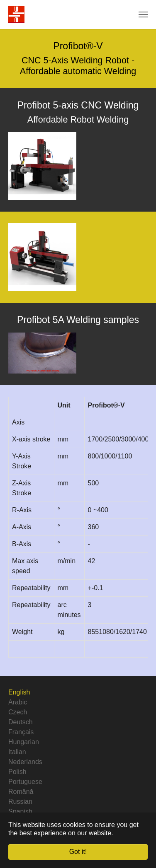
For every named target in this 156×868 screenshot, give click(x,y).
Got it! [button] (78, 852)
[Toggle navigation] (143, 14)
